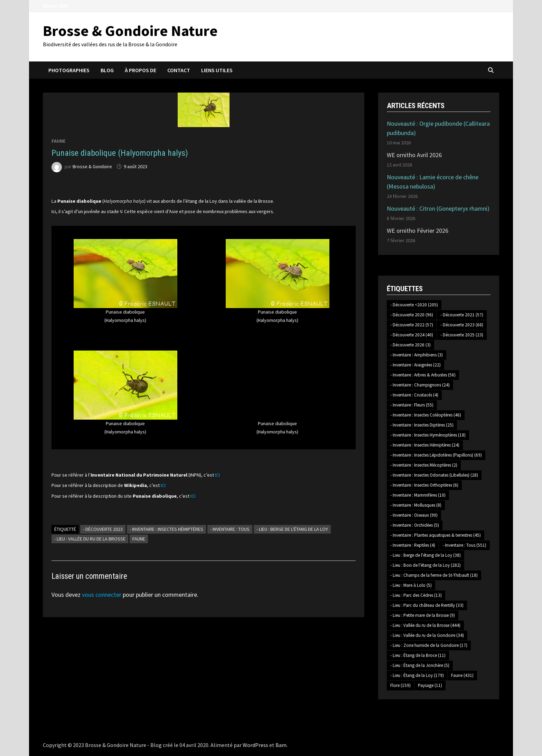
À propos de (141, 70)
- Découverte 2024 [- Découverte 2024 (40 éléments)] (412, 335)
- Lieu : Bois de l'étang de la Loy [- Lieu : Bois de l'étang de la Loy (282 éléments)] (426, 565)
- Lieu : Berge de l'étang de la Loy (292, 529)
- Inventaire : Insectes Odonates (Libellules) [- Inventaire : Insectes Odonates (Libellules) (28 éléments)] (434, 475)
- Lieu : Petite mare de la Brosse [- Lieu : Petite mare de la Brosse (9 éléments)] (423, 615)
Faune (58, 141)
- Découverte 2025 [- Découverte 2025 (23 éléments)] (462, 335)
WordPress (255, 745)
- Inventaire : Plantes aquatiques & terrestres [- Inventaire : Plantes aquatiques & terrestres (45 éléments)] (436, 535)
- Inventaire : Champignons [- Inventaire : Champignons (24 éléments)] (420, 385)
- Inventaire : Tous (230, 529)
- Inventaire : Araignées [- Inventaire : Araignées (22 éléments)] (415, 365)
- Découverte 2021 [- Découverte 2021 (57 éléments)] (462, 315)
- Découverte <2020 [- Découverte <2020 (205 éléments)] (414, 305)
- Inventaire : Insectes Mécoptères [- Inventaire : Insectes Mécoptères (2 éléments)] (424, 465)
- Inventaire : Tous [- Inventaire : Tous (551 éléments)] (464, 545)
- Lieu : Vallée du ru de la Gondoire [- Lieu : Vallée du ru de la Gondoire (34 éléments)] (427, 635)
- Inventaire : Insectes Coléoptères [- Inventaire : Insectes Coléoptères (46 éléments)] (426, 415)
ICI (217, 475)
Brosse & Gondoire (92, 166)
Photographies (69, 70)
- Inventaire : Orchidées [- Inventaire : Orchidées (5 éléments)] (415, 525)
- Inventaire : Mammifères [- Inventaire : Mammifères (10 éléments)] (418, 495)
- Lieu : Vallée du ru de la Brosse (90, 539)
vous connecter (102, 595)
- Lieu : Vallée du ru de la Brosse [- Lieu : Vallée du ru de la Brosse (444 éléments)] (425, 625)
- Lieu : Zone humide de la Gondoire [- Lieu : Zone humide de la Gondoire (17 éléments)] (429, 645)
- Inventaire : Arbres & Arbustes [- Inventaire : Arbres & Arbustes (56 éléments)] (423, 375)
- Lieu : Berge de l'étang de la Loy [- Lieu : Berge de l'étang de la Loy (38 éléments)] (426, 555)
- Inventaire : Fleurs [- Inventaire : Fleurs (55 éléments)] (412, 405)
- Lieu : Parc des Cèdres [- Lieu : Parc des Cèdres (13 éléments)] (416, 595)
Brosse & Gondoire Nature (130, 31)
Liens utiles (217, 70)
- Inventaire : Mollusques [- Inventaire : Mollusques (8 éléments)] (416, 505)
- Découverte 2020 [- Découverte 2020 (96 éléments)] (412, 315)
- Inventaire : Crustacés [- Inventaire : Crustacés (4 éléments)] (414, 395)
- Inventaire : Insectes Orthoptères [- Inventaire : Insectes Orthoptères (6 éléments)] (424, 485)
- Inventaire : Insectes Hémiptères (166, 529)
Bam (281, 745)
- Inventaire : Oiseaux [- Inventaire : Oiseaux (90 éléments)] (414, 515)
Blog (107, 70)
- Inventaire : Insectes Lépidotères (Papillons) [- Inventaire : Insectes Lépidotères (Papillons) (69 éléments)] (436, 455)
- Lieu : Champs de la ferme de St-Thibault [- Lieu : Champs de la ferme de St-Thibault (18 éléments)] (434, 575)
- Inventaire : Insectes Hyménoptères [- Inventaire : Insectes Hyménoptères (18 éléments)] (428, 435)
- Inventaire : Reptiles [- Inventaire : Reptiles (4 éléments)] (413, 545)
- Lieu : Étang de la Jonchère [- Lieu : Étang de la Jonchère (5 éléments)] (420, 665)
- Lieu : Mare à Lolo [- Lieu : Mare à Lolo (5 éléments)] (411, 585)
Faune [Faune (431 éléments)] (462, 675)
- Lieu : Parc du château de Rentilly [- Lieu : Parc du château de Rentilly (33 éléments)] (427, 605)
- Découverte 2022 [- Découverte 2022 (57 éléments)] (412, 325)
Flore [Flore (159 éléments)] (400, 685)
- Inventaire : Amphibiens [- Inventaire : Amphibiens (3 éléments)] (417, 355)
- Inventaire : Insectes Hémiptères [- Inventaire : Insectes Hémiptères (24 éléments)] (425, 445)
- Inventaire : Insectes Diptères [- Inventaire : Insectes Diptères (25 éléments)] (422, 425)
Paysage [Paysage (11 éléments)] (430, 685)
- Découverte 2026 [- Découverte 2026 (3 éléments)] (410, 345)
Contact (179, 70)
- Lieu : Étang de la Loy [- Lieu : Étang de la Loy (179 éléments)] (417, 675)
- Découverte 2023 (103, 529)
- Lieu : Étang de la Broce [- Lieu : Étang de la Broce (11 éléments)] (418, 655)
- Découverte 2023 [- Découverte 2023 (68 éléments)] (462, 325)
